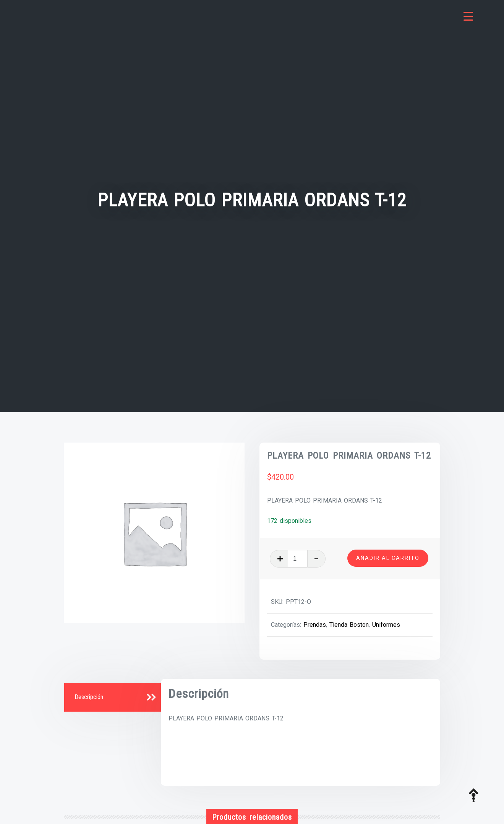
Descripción (89, 697)
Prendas (315, 625)
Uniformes (386, 625)
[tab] (113, 697)
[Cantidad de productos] (298, 559)
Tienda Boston (349, 625)
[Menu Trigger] (468, 16)
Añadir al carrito (388, 558)
